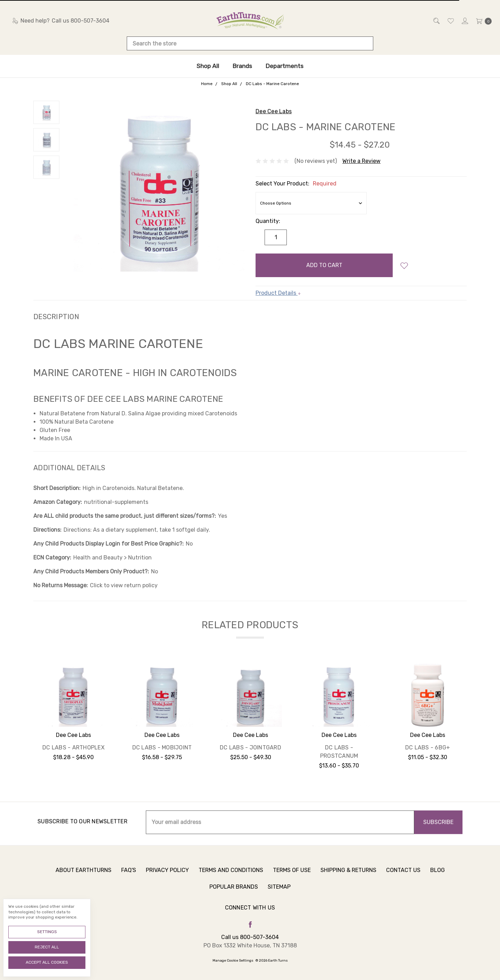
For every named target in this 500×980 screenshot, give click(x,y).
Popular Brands (234, 891)
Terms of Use (292, 874)
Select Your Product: (296, 184)
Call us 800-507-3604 (250, 937)
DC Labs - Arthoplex (73, 748)
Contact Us (403, 874)
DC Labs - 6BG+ (428, 748)
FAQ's (129, 874)
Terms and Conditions (231, 874)
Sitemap (279, 891)
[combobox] (250, 43)
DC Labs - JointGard (251, 748)
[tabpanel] (73, 719)
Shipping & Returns (348, 874)
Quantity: (268, 221)
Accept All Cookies (47, 962)
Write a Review (361, 161)
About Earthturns (84, 874)
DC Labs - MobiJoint (162, 748)
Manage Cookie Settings (233, 961)
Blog (437, 874)
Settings (47, 932)
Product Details (278, 293)
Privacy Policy (167, 874)
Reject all (47, 947)
